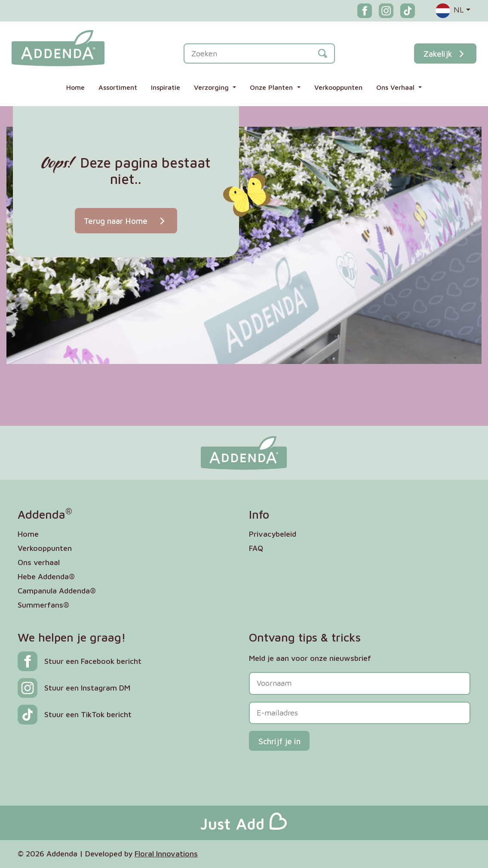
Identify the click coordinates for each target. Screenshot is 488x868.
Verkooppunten (338, 87)
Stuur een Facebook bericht (93, 661)
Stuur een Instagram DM (87, 688)
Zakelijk (445, 53)
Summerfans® (43, 605)
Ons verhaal (39, 562)
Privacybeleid (273, 534)
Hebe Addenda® (46, 576)
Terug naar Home (126, 221)
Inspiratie (166, 87)
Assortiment (118, 87)
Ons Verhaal (396, 87)
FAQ (256, 548)
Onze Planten (272, 87)
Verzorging (212, 87)
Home (75, 87)
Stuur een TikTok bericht (88, 714)
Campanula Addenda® (57, 591)
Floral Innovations (166, 854)
